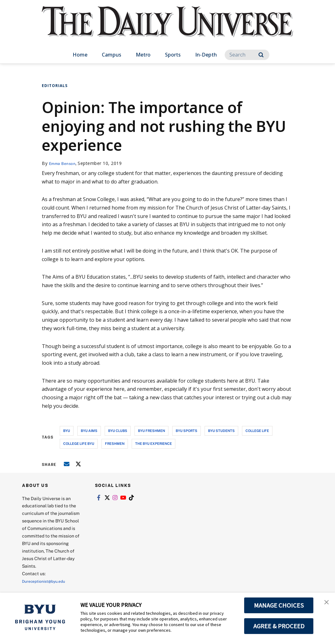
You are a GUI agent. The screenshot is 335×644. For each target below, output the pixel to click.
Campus (112, 55)
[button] (325, 604)
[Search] (247, 55)
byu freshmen (151, 431)
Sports (173, 55)
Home (80, 55)
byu (67, 431)
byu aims (89, 431)
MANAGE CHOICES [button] (279, 605)
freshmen (115, 443)
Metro (143, 55)
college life (257, 431)
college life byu (79, 443)
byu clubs (118, 431)
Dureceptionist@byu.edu (47, 581)
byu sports (187, 431)
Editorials (55, 86)
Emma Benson (64, 163)
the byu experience (154, 443)
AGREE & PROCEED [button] (279, 626)
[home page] (167, 28)
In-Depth (206, 55)
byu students (221, 431)
